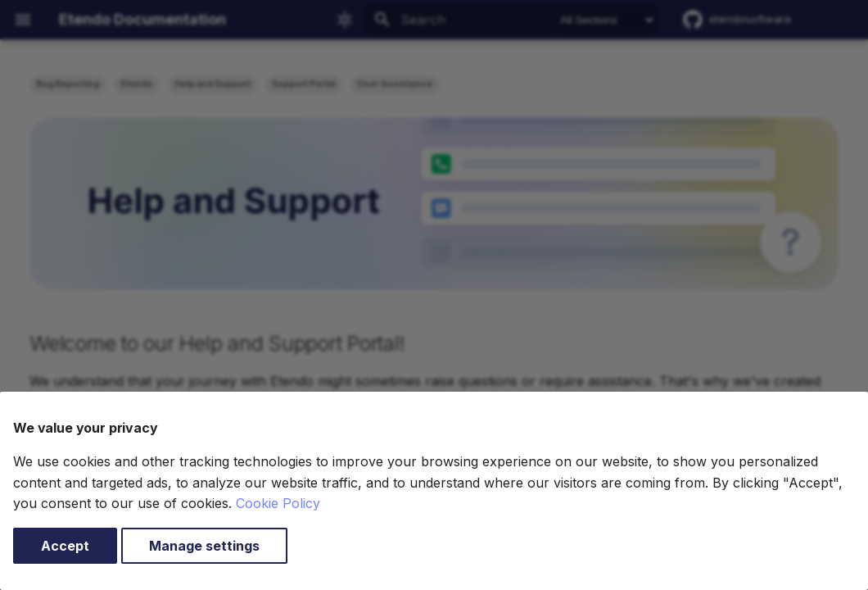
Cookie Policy (278, 503)
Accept (65, 546)
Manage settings (204, 546)
